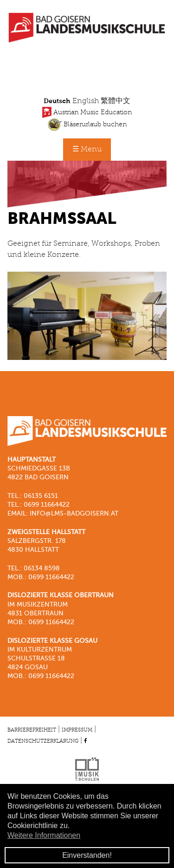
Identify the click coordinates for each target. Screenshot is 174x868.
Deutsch (57, 101)
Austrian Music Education (87, 112)
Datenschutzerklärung (43, 741)
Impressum (77, 730)
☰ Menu (87, 150)
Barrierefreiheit (32, 730)
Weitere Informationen (44, 835)
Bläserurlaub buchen (87, 124)
